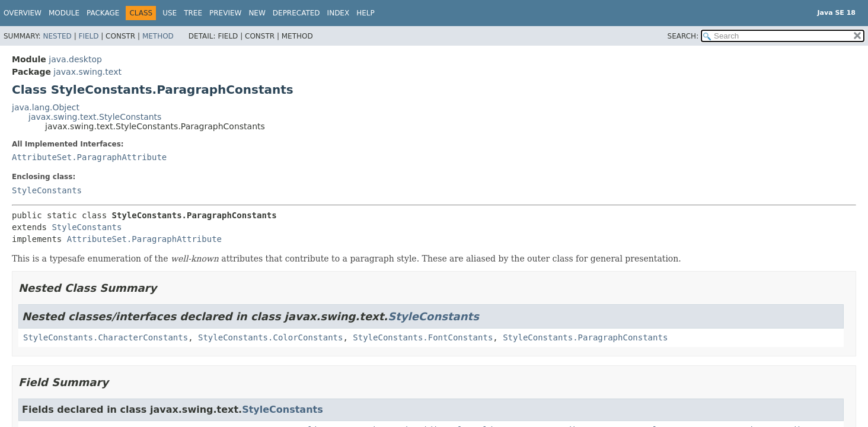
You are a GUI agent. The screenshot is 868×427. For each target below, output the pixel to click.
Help (366, 13)
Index (339, 13)
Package (103, 13)
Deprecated (296, 13)
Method (158, 36)
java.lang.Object (46, 107)
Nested (57, 36)
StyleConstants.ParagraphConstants (585, 337)
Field (88, 36)
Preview (225, 13)
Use (170, 13)
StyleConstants (47, 190)
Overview (23, 13)
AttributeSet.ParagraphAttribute (89, 157)
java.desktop (75, 59)
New (257, 13)
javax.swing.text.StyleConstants (95, 117)
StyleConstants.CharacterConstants (106, 337)
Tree (193, 13)
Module (64, 13)
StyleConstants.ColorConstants (270, 337)
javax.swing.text (87, 72)
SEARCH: (683, 36)
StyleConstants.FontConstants (423, 337)
